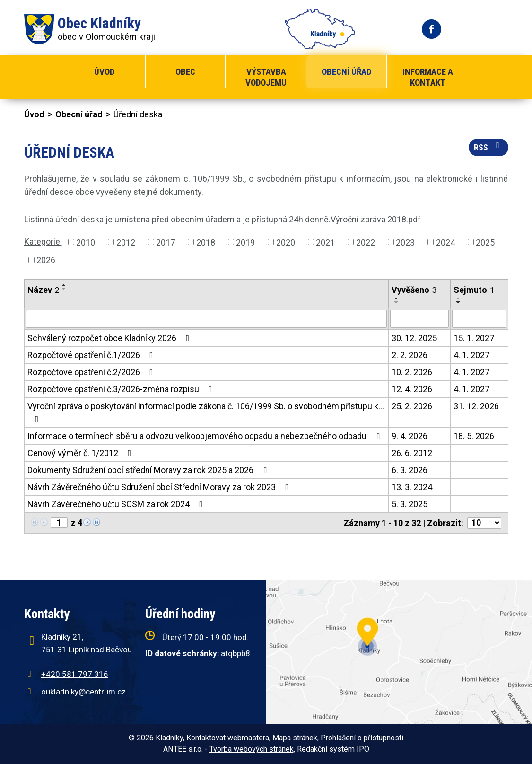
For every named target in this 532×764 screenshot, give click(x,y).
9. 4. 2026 (410, 436)
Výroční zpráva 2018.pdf (376, 219)
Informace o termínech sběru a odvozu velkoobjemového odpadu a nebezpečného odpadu (205, 436)
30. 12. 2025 (414, 338)
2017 (166, 242)
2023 (405, 242)
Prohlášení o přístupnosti (362, 738)
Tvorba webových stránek (252, 749)
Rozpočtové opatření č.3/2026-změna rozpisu (122, 389)
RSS (488, 147)
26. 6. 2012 (412, 453)
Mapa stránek (295, 738)
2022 (366, 242)
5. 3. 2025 (410, 504)
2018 (206, 242)
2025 (485, 242)
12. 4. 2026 (412, 389)
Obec (185, 72)
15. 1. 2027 (474, 338)
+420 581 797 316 (75, 674)
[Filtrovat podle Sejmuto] (479, 319)
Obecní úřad (346, 72)
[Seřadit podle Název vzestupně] (64, 285)
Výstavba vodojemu (266, 77)
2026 (46, 260)
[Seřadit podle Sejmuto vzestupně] (459, 299)
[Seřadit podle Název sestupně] (64, 289)
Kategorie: (43, 241)
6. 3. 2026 (410, 470)
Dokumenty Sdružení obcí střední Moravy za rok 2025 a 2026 (149, 470)
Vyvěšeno (414, 290)
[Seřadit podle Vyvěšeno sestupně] (397, 302)
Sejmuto (474, 290)
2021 (325, 242)
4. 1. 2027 (471, 355)
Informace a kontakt (428, 77)
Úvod (104, 72)
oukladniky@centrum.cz (83, 692)
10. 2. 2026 (412, 372)
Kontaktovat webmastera (228, 738)
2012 (126, 242)
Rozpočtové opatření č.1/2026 (92, 355)
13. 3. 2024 (412, 487)
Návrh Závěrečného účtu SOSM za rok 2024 (117, 504)
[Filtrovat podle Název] (206, 319)
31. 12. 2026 (476, 406)
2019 (245, 242)
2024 (445, 242)
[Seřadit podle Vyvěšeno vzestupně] (397, 299)
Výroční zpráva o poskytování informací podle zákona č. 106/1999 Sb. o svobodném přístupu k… (206, 412)
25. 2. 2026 (412, 406)
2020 (286, 242)
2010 (86, 242)
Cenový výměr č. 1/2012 (81, 453)
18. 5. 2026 (474, 436)
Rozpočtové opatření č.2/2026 (92, 372)
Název (43, 290)
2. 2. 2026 (410, 355)
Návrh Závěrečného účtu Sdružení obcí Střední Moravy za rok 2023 (160, 487)
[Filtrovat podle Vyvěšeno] (419, 319)
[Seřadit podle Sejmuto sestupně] (459, 302)
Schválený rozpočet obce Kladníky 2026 (110, 338)
